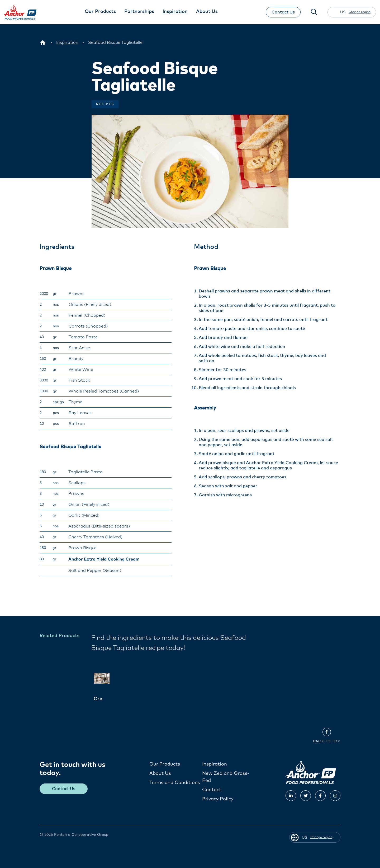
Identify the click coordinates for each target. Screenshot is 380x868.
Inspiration (215, 764)
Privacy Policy (218, 799)
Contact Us (283, 12)
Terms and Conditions (175, 783)
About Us (160, 773)
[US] (43, 43)
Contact (212, 790)
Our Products (165, 764)
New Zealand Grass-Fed (226, 777)
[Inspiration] (67, 43)
